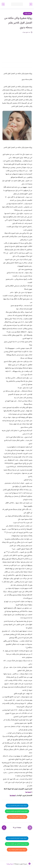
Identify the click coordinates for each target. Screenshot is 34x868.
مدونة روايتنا (10, 864)
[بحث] (3, 4)
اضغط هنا (28, 792)
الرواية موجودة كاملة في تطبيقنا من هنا (17, 817)
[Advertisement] (17, 47)
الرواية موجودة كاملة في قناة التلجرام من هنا (17, 806)
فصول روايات (28, 14)
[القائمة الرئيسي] (31, 4)
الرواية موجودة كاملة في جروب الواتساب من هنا (17, 811)
